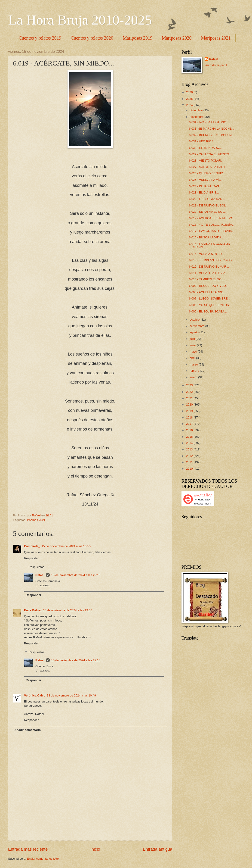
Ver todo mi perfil (216, 65)
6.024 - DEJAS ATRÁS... (205, 186)
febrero (195, 371)
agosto (194, 332)
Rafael (40, 575)
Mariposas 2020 (177, 38)
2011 (190, 462)
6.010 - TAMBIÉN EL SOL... (207, 279)
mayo (194, 351)
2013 (190, 449)
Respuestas (37, 567)
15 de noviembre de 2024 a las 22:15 (76, 575)
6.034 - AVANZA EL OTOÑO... (209, 122)
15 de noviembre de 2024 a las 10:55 (66, 546)
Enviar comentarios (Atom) (45, 859)
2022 (190, 392)
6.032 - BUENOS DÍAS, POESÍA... (212, 135)
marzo (194, 364)
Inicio (95, 849)
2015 (190, 437)
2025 (190, 99)
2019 (190, 411)
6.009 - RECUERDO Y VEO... (209, 286)
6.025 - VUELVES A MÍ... (205, 180)
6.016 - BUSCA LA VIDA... (206, 237)
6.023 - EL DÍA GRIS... (204, 192)
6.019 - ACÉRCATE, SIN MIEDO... (212, 218)
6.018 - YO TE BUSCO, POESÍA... (212, 225)
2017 (190, 424)
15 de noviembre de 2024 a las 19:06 (68, 610)
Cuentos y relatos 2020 (92, 38)
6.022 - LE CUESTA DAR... (207, 199)
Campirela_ (32, 546)
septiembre (197, 326)
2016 (190, 430)
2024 (190, 105)
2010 (190, 469)
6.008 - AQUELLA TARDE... (207, 292)
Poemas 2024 (36, 520)
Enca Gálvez (33, 610)
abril (193, 358)
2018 (190, 417)
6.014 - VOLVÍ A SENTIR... (207, 254)
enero (194, 377)
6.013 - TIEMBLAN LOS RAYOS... (212, 260)
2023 (190, 385)
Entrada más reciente (28, 849)
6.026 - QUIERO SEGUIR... (207, 173)
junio (193, 345)
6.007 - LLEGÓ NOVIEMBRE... (209, 298)
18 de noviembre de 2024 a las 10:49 (71, 695)
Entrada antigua (158, 849)
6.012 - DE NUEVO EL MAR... (209, 267)
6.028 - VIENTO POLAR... (206, 161)
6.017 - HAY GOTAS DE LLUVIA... (212, 231)
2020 (190, 404)
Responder (31, 558)
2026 (190, 92)
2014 (190, 443)
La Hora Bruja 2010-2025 (80, 20)
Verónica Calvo (35, 695)
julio (193, 339)
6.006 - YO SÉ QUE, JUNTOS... (210, 305)
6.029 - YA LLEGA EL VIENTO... (210, 154)
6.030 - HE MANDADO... (205, 148)
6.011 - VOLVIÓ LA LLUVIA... (208, 273)
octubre (195, 320)
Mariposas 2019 (138, 38)
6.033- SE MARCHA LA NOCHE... (211, 129)
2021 (190, 398)
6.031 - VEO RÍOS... (202, 141)
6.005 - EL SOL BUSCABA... (208, 311)
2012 (190, 456)
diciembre (196, 110)
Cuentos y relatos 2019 (40, 38)
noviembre (197, 117)
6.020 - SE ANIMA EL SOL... (208, 212)
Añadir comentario (28, 730)
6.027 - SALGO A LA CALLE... (209, 167)
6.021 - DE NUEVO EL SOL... (209, 205)
